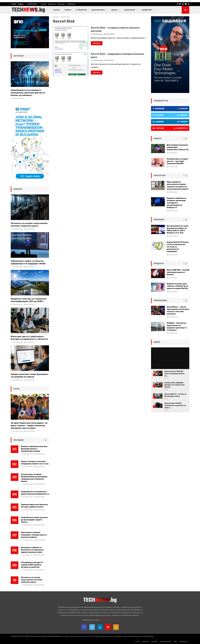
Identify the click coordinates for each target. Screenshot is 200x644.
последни (18, 440)
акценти (18, 189)
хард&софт (147, 10)
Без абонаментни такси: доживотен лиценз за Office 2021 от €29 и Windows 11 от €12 (178, 229)
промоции (159, 220)
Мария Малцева (19, 98)
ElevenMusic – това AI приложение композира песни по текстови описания (178, 310)
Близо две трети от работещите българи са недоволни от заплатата (29, 338)
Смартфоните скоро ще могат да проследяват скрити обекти (34, 520)
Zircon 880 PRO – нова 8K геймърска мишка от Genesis (178, 272)
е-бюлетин (71, 4)
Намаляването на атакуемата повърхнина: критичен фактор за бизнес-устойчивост (28, 93)
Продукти (159, 264)
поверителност (166, 641)
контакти (52, 4)
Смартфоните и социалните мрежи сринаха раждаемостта (35, 493)
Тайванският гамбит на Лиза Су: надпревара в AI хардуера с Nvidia (28, 262)
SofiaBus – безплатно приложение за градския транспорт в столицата (177, 327)
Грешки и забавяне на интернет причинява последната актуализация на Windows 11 (177, 203)
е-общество (81, 10)
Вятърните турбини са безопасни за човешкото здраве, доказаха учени (32, 550)
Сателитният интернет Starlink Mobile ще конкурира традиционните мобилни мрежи (34, 478)
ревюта (157, 139)
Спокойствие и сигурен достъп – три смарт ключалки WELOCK (177, 161)
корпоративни (98, 10)
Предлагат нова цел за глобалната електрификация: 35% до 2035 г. (29, 300)
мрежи (114, 10)
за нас (44, 4)
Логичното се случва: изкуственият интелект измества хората (29, 225)
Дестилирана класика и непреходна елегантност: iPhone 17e (178, 147)
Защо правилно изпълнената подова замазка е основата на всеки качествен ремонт (178, 185)
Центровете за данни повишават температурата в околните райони (34, 535)
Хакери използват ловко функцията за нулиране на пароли (29, 375)
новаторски (130, 10)
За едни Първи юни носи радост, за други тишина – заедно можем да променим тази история (29, 425)
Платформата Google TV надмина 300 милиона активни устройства (32, 565)
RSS (175, 641)
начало (57, 10)
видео (157, 342)
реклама (61, 4)
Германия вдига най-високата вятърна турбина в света (34, 506)
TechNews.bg (98, 34)
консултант (160, 176)
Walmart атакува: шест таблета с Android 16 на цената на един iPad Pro (177, 286)
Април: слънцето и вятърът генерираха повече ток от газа (35, 463)
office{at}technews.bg (108, 620)
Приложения (160, 301)
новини (68, 10)
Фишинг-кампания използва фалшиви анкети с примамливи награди (34, 449)
